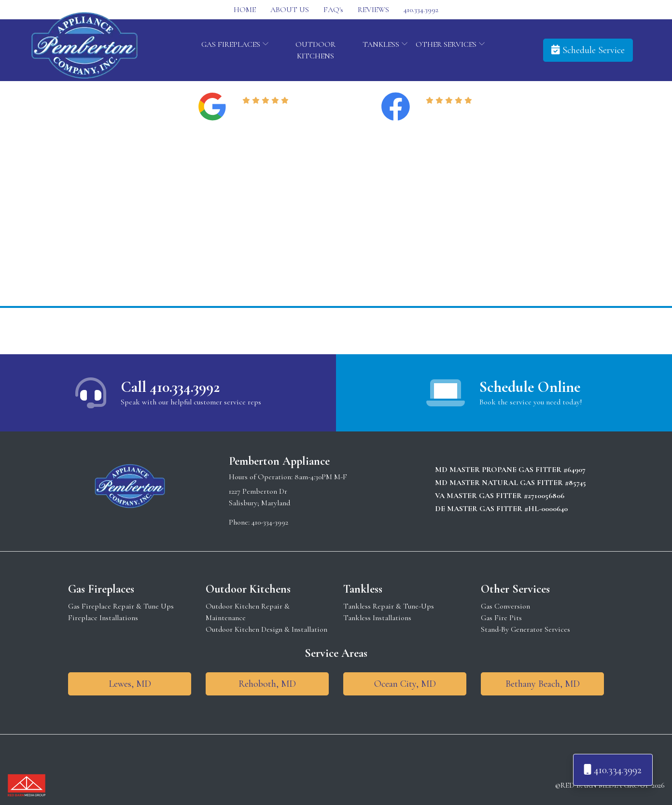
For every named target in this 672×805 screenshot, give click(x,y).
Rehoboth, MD (267, 684)
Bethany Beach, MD (543, 684)
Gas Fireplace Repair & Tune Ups (121, 606)
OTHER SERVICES (450, 44)
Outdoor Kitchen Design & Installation (266, 629)
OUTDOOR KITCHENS (315, 50)
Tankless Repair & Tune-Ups (389, 606)
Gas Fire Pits (501, 618)
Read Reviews (267, 112)
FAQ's (333, 10)
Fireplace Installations (103, 618)
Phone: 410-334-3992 (259, 522)
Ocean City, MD (405, 684)
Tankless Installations (377, 618)
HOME (245, 10)
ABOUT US (290, 10)
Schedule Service (588, 50)
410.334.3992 (421, 10)
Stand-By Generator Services (525, 629)
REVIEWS (373, 10)
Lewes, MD (130, 684)
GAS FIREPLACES (235, 44)
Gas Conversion (505, 606)
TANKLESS (385, 44)
